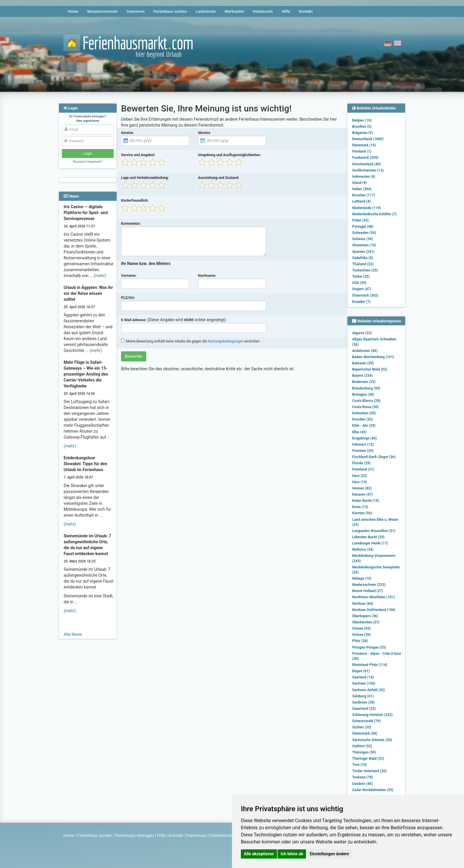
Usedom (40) (362, 784)
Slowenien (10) (364, 245)
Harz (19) (360, 482)
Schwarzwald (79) (366, 721)
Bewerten (134, 356)
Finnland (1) (362, 151)
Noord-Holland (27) (368, 591)
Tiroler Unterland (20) (369, 771)
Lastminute (206, 11)
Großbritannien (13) (368, 170)
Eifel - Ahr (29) (364, 426)
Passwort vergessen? (88, 162)
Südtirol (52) (362, 746)
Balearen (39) (363, 363)
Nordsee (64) (363, 604)
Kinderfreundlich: (135, 201)
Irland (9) (359, 183)
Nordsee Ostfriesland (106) (374, 610)
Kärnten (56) (362, 513)
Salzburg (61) (363, 696)
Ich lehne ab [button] (292, 854)
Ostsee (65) (361, 628)
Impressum (196, 835)
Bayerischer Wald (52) (370, 369)
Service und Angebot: (138, 155)
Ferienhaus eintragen (135, 835)
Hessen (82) (362, 488)
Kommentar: (131, 224)
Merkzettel (234, 11)
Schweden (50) (364, 233)
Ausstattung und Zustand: (219, 178)
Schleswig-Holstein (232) (372, 715)
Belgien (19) (362, 120)
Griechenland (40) (366, 164)
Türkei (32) (361, 277)
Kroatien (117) (364, 195)
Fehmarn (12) (363, 444)
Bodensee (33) (364, 382)
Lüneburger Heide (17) (370, 543)
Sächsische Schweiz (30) (372, 740)
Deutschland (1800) (368, 139)
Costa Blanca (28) (366, 401)
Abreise (204, 133)
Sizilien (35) (362, 727)
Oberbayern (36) (365, 616)
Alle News (73, 634)
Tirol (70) (360, 765)
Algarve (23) (362, 333)
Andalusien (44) (365, 351)
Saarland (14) (363, 677)
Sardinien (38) (363, 702)
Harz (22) (360, 476)
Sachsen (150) (364, 683)
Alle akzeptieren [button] (259, 854)
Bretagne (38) (363, 395)
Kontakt (306, 11)
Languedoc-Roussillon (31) (374, 531)
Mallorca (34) (363, 549)
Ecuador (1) (361, 302)
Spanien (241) (363, 252)
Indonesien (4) (364, 177)
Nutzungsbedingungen (225, 341)
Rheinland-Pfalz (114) (370, 665)
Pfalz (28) (360, 641)
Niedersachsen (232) (369, 585)
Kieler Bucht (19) (366, 501)
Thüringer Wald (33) (368, 759)
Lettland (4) (361, 201)
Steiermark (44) (365, 733)
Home (73, 11)
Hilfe (286, 11)
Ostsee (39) (361, 635)
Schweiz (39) (362, 239)
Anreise (127, 133)
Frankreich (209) (365, 158)
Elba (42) (359, 432)
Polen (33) (360, 220)
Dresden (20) (362, 419)
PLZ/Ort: (128, 298)
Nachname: (207, 276)
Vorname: (129, 276)
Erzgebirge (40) (364, 438)
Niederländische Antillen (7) (374, 214)
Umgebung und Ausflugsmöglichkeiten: (229, 155)
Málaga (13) (362, 578)
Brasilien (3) (362, 127)
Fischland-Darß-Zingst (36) (374, 457)
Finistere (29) (363, 451)
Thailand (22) (363, 264)
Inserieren (136, 11)
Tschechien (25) (365, 270)
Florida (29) (361, 463)
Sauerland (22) (364, 709)
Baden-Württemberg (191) (373, 357)
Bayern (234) (362, 376)
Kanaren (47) (362, 494)
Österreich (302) (365, 295)
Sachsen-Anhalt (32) (369, 690)
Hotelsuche (263, 11)
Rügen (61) (361, 671)
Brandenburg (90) (366, 388)
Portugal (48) (363, 227)
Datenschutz (221, 835)
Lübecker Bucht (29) (368, 537)
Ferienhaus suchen (170, 11)
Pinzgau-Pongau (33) (369, 647)
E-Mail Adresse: (134, 320)
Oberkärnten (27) (366, 622)
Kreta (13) (360, 507)
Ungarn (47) (362, 289)
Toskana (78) (363, 777)
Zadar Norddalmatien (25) (373, 790)
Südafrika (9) (362, 258)
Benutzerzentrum (103, 11)
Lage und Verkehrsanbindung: (145, 178)
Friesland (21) (363, 469)
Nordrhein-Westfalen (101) (374, 597)
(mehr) (100, 276)
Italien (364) (362, 189)
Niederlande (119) (366, 208)
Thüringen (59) (364, 752)
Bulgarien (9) (362, 133)
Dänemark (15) (364, 145)
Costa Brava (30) (365, 407)
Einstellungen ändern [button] (330, 854)
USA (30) (359, 283)
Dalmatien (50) (364, 413)
